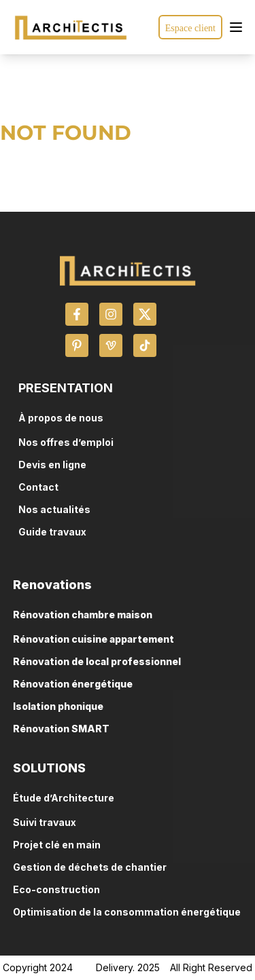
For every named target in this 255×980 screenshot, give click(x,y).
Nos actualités (54, 509)
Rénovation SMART (61, 729)
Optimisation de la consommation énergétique (127, 912)
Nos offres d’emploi (66, 442)
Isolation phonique (58, 706)
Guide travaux (52, 532)
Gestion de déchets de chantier (90, 867)
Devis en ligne (52, 465)
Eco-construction (56, 889)
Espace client (190, 28)
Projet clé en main (57, 845)
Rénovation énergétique (73, 684)
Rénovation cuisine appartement (93, 639)
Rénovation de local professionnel (97, 661)
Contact (38, 487)
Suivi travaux (45, 822)
